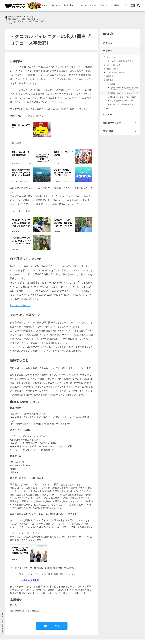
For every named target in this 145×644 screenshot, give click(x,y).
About (93, 6)
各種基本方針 (41, 638)
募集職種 (110, 73)
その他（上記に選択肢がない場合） (123, 98)
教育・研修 (108, 124)
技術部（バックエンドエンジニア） (123, 90)
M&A (116, 6)
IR (126, 6)
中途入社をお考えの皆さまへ (122, 54)
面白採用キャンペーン (114, 116)
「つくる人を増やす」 (20, 299)
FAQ (108, 102)
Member (69, 6)
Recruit (19, 17)
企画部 (113, 77)
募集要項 (110, 69)
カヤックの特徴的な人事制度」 (25, 574)
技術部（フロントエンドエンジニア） (124, 86)
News (45, 6)
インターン (109, 108)
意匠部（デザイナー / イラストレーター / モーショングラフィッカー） (124, 82)
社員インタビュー (113, 62)
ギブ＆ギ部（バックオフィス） (122, 94)
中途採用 (107, 44)
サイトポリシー (10, 638)
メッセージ (111, 50)
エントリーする (51, 619)
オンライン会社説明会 (115, 66)
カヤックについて (113, 58)
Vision (82, 6)
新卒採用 (107, 36)
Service (56, 6)
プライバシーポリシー (26, 638)
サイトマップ (53, 638)
